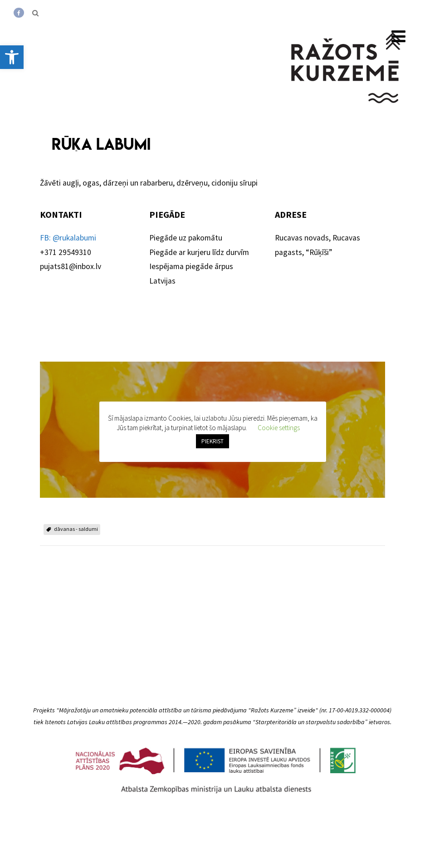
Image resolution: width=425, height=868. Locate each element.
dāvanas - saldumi (76, 529)
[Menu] (398, 37)
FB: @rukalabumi (68, 238)
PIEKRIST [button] (212, 443)
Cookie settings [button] (279, 429)
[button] (12, 57)
